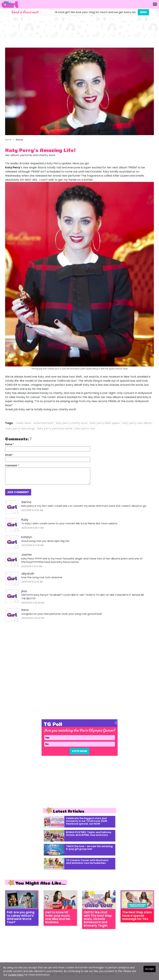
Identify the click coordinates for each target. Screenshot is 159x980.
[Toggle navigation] (155, 4)
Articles (19, 140)
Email (9, 455)
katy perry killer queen (105, 423)
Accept (150, 969)
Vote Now (79, 751)
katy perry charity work (72, 423)
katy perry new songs (20, 428)
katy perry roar (85, 428)
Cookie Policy (16, 975)
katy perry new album (137, 423)
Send (143, 12)
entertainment (43, 423)
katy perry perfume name (55, 428)
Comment (12, 466)
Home (8, 140)
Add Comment (18, 492)
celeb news (23, 423)
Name (10, 444)
